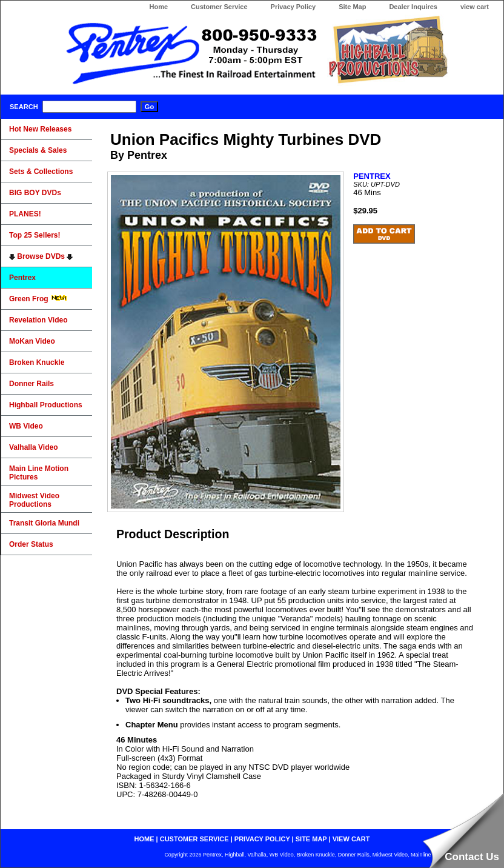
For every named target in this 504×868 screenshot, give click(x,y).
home (144, 839)
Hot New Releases (40, 129)
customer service (194, 839)
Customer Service (219, 7)
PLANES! (25, 214)
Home (158, 7)
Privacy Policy (293, 7)
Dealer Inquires (413, 7)
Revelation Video (38, 320)
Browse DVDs (41, 256)
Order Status (31, 544)
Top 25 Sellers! (35, 235)
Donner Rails (31, 384)
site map (311, 839)
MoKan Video (32, 341)
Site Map (352, 7)
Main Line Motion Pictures (39, 473)
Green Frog (38, 299)
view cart (475, 7)
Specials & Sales (38, 150)
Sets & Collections (41, 172)
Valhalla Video (33, 447)
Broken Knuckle (37, 362)
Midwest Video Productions (34, 500)
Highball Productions (46, 405)
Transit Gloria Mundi (44, 523)
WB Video (26, 426)
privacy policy (262, 839)
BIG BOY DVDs (35, 193)
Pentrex (22, 278)
